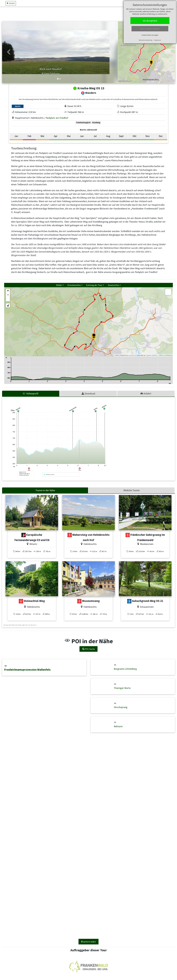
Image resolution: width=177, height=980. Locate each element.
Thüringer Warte (122, 688)
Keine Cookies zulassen (150, 29)
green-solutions (152, 355)
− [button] (8, 295)
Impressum (158, 40)
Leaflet (117, 355)
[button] (9, 52)
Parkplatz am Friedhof (57, 118)
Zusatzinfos (113, 285)
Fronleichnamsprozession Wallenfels (44, 668)
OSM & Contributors (165, 355)
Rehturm (118, 726)
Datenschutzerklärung (146, 40)
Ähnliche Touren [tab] (132, 490)
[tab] (31, 394)
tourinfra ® (132, 355)
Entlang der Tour (94, 285)
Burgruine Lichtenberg (125, 669)
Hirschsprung (121, 707)
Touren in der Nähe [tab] (45, 490)
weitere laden (88, 942)
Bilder (59, 285)
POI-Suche (89, 649)
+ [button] (8, 291)
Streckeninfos (74, 285)
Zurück (11, 4)
